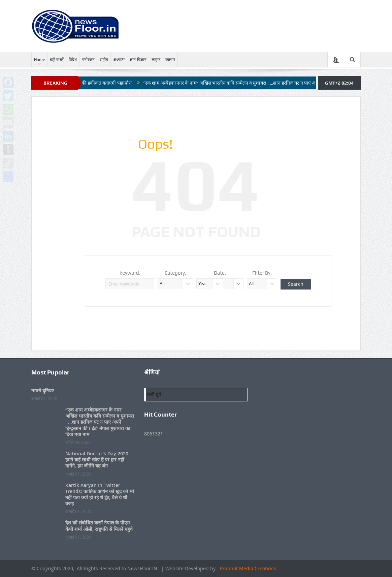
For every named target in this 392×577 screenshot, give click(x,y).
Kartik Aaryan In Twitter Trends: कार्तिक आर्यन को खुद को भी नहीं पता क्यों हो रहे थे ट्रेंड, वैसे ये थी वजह (100, 494)
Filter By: (262, 273)
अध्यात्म (119, 60)
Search (296, 284)
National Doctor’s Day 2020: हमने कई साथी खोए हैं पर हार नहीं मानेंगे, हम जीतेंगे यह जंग (97, 460)
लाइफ (156, 60)
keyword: (130, 273)
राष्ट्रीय (104, 60)
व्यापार (170, 60)
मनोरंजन (88, 60)
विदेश (73, 60)
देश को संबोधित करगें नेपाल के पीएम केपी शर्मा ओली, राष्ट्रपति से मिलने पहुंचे (99, 526)
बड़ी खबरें (57, 60)
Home (39, 60)
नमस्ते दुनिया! (43, 390)
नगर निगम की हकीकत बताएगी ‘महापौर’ (101, 83)
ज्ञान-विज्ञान (138, 60)
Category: (175, 273)
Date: (220, 273)
